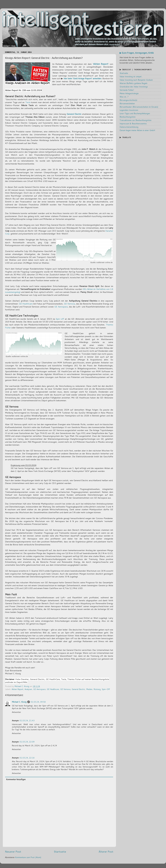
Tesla (28, 102)
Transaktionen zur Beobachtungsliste (135, 120)
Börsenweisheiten (127, 103)
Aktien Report (101, 64)
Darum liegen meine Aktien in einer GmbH (137, 130)
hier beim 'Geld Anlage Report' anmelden (83, 78)
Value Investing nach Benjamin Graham (136, 80)
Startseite (60, 851)
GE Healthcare (26, 304)
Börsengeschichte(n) (128, 100)
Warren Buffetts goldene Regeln (133, 83)
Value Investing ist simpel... (131, 76)
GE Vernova (69, 304)
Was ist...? (124, 97)
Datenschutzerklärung (129, 127)
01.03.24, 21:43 (27, 720)
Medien (89, 689)
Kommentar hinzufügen (16, 779)
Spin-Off (106, 689)
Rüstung (97, 689)
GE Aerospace (61, 307)
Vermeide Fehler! (127, 90)
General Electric (74, 114)
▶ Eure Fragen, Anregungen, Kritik (137, 53)
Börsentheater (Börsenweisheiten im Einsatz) (139, 107)
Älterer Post (106, 851)
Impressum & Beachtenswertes (133, 124)
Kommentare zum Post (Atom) (28, 857)
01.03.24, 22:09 (27, 742)
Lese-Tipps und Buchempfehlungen (135, 113)
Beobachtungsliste (128, 117)
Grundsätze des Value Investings (134, 87)
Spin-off (60, 319)
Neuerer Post (13, 851)
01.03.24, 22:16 (27, 758)
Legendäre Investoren (129, 110)
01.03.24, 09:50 (38, 702)
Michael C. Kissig (19, 702)
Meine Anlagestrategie (129, 93)
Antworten (16, 712)
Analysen (28, 689)
